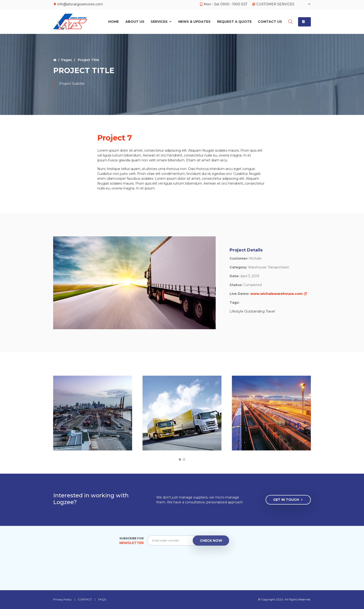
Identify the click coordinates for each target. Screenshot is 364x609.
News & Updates (194, 21)
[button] (304, 21)
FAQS (103, 599)
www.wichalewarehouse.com (279, 294)
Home (114, 21)
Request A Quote (234, 21)
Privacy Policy (63, 599)
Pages (67, 60)
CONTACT (86, 599)
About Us (135, 21)
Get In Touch (288, 500)
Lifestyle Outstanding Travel (252, 311)
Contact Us (270, 21)
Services (161, 21)
